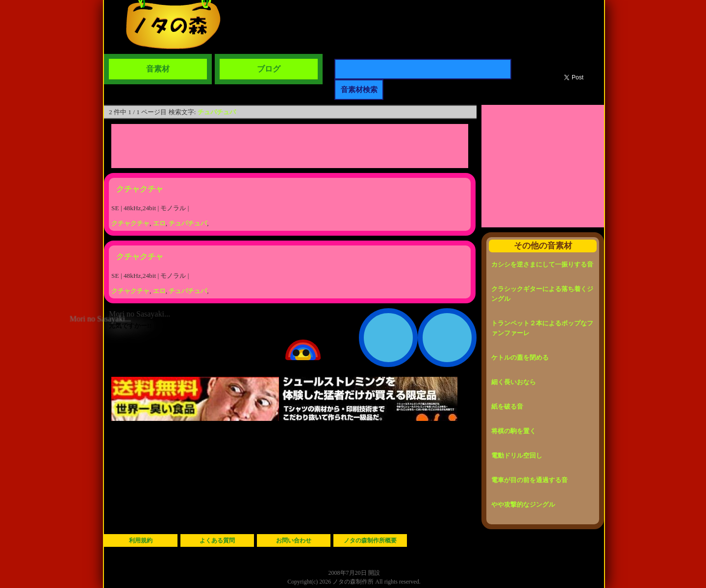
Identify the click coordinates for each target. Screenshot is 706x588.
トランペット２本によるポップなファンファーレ (542, 328)
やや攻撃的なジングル (523, 504)
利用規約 (141, 540)
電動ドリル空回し (517, 455)
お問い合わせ (294, 540)
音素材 (158, 69)
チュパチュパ (217, 112)
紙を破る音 (507, 406)
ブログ (269, 69)
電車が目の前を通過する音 (529, 480)
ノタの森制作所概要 (370, 540)
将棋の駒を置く (514, 431)
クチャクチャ (140, 189)
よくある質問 (217, 540)
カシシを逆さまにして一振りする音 (542, 264)
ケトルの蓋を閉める (520, 357)
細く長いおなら (514, 382)
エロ (159, 223)
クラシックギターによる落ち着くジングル (542, 294)
